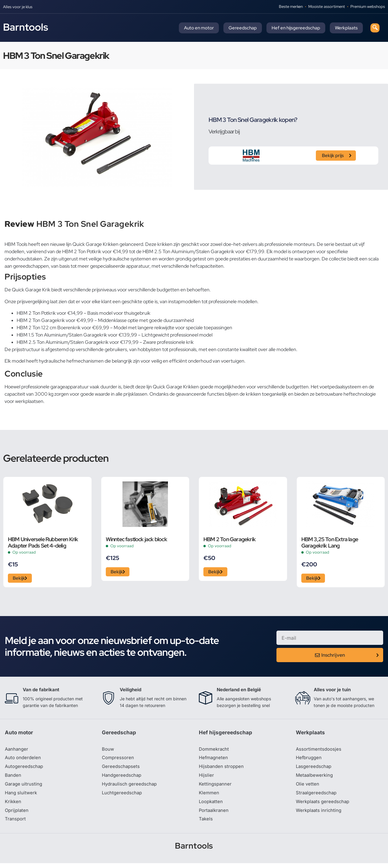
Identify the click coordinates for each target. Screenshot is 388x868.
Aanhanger (17, 751)
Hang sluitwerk (22, 796)
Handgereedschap (123, 778)
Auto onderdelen (24, 760)
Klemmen (209, 796)
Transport (16, 824)
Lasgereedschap (315, 769)
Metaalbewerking (315, 778)
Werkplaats (346, 28)
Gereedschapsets (122, 769)
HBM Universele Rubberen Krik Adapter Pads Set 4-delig (43, 542)
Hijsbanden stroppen (222, 769)
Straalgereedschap (317, 796)
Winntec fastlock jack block (136, 539)
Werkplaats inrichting (320, 815)
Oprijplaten (17, 815)
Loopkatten (212, 806)
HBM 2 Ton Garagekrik (229, 539)
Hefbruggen (309, 760)
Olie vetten (308, 787)
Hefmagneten (214, 760)
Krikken (13, 806)
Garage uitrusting (24, 787)
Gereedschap (243, 28)
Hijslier (207, 778)
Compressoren (119, 760)
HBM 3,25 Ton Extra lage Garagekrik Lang (330, 542)
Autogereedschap (25, 769)
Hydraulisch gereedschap (131, 787)
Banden (13, 778)
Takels (206, 824)
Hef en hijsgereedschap (296, 28)
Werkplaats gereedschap (324, 806)
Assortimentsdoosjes (319, 751)
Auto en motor (199, 28)
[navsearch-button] (375, 28)
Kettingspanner (216, 787)
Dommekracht (215, 751)
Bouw (108, 751)
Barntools (26, 27)
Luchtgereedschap (123, 796)
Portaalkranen (215, 815)
